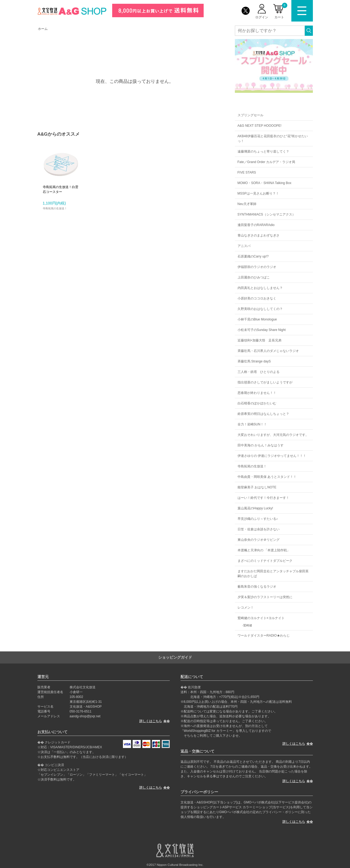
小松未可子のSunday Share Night (262, 330)
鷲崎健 (248, 625)
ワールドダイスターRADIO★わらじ (264, 636)
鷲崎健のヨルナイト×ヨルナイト (261, 618)
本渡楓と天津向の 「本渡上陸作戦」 (264, 550)
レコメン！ (246, 608)
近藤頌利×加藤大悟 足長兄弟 (259, 340)
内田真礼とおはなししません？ (260, 288)
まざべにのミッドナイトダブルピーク (265, 561)
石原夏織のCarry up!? (253, 256)
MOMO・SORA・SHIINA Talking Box (265, 183)
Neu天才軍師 (247, 204)
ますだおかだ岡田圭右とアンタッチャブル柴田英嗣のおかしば (273, 574)
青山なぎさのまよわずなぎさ (259, 235)
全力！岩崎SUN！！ (252, 424)
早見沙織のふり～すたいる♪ (258, 519)
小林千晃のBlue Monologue (257, 319)
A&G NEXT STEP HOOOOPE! (260, 126)
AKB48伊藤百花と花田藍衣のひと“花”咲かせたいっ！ (273, 139)
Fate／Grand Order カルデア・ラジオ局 (266, 162)
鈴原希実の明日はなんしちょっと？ (263, 414)
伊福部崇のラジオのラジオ (257, 267)
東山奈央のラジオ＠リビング (259, 540)
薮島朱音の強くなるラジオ (257, 587)
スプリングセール (250, 115)
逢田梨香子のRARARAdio (256, 225)
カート (281, 11)
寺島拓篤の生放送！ (252, 466)
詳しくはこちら (151, 721)
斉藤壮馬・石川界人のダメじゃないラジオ (268, 351)
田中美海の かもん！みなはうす (261, 445)
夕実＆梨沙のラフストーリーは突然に (265, 597)
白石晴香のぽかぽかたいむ (257, 403)
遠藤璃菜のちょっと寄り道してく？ (263, 151)
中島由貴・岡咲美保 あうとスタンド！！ (267, 477)
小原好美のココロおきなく (257, 298)
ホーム (43, 29)
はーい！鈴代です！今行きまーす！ (263, 498)
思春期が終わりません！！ (257, 393)
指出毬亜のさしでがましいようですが (265, 382)
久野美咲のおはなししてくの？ (260, 309)
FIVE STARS (247, 172)
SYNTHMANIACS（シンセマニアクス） (266, 214)
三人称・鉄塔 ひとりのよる (259, 372)
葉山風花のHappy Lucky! (255, 508)
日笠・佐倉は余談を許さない (259, 529)
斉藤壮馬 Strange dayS (254, 361)
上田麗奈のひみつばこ (254, 277)
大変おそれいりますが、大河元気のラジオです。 (273, 435)
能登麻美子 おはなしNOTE (257, 487)
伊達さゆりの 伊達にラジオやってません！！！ (272, 456)
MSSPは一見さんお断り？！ (258, 193)
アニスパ (244, 246)
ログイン (262, 17)
